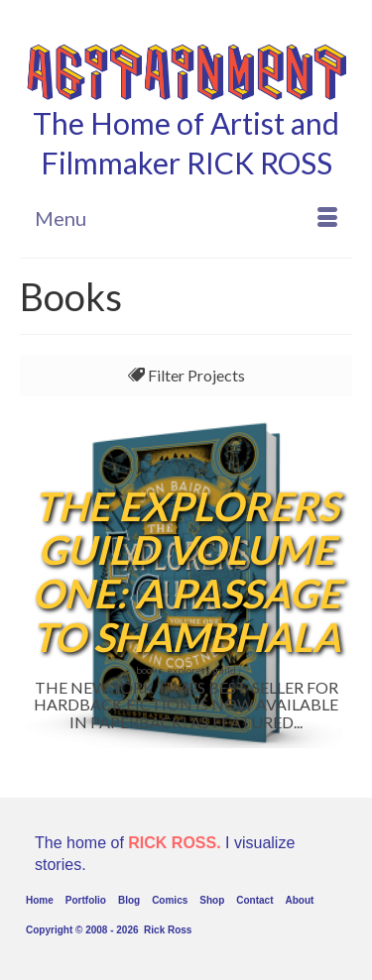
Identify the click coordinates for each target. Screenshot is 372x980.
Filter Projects (186, 375)
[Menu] (186, 218)
